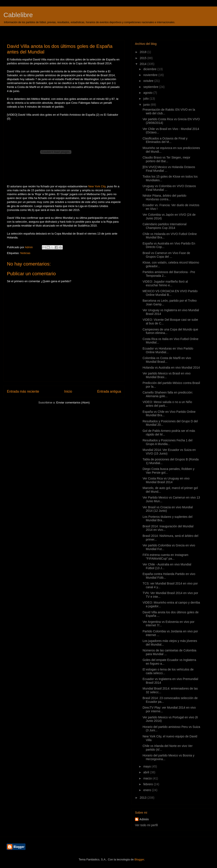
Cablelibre (18, 15)
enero (148, 790)
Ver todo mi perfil (146, 825)
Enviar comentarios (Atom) (73, 402)
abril (146, 772)
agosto (148, 93)
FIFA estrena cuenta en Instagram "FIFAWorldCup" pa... (165, 557)
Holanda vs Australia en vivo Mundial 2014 (171, 368)
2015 (144, 58)
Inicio (68, 391)
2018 (144, 52)
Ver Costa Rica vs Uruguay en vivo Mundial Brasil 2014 (166, 480)
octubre (149, 81)
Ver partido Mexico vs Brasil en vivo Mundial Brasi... (167, 375)
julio (146, 99)
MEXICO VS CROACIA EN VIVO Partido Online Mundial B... (170, 293)
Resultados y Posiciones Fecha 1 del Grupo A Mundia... (168, 442)
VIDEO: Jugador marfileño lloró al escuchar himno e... (165, 283)
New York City (97, 186)
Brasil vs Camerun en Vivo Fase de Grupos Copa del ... (166, 255)
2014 (144, 64)
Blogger (139, 859)
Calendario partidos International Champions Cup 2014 (164, 226)
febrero (148, 784)
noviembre (151, 75)
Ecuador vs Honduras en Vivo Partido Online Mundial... (168, 350)
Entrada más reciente (23, 391)
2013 (144, 798)
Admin (144, 819)
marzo (148, 778)
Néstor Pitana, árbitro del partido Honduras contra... (164, 197)
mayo (147, 766)
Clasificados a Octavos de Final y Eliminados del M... (165, 140)
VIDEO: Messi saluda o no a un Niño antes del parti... (167, 404)
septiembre (151, 87)
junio (147, 105)
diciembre (150, 69)
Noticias (25, 253)
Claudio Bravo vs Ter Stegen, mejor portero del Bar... (166, 159)
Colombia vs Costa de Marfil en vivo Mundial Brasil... (167, 360)
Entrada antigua (109, 391)
